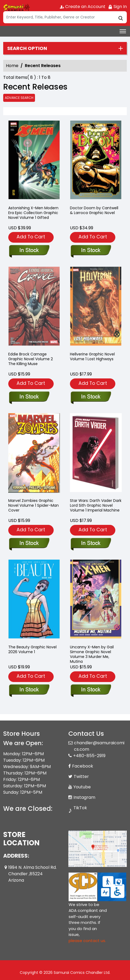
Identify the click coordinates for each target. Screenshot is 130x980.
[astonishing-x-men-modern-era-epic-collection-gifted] (34, 161)
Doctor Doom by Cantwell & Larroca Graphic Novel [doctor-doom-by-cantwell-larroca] (94, 210)
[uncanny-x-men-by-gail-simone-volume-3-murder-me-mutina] (91, 690)
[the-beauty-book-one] (29, 690)
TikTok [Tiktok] (80, 808)
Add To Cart (31, 237)
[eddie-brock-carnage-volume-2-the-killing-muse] (29, 397)
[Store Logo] (17, 7)
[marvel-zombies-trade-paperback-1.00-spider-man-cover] (29, 544)
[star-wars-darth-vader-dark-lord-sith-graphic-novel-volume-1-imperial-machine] (91, 544)
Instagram (84, 797)
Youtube (82, 787)
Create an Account (83, 7)
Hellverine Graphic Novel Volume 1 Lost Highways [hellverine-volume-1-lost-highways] (92, 357)
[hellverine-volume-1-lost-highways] (91, 397)
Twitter (81, 776)
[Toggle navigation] (123, 31)
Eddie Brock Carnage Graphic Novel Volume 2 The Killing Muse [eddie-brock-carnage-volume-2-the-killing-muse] (31, 359)
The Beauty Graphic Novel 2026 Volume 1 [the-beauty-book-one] (32, 649)
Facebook (83, 766)
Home (12, 66)
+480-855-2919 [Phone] (89, 756)
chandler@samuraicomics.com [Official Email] (99, 746)
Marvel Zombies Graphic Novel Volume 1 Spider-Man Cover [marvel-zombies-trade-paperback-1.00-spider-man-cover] (34, 505)
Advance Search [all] (19, 98)
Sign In (117, 7)
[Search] (65, 17)
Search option (27, 48)
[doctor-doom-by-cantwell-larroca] (96, 161)
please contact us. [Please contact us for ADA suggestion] (87, 941)
